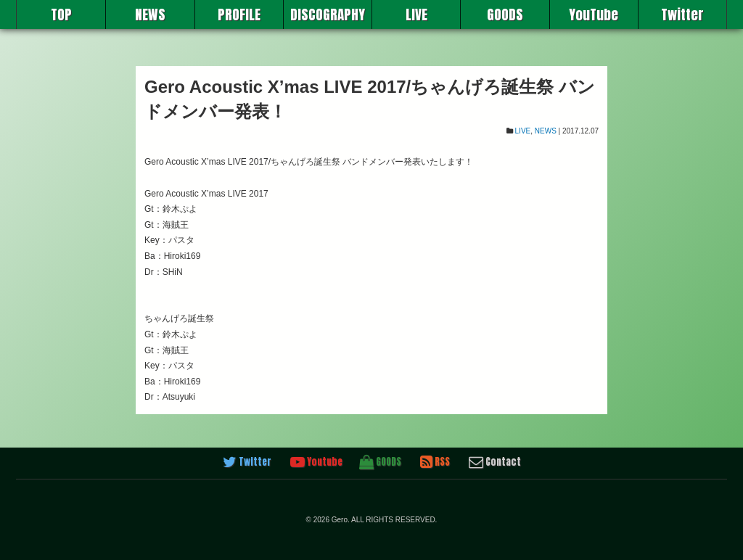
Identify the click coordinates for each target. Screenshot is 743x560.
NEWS (150, 15)
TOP (61, 15)
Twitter (682, 15)
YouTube (594, 15)
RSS (435, 462)
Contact (495, 462)
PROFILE (239, 15)
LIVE (416, 15)
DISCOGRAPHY (328, 15)
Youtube (316, 462)
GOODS (505, 15)
